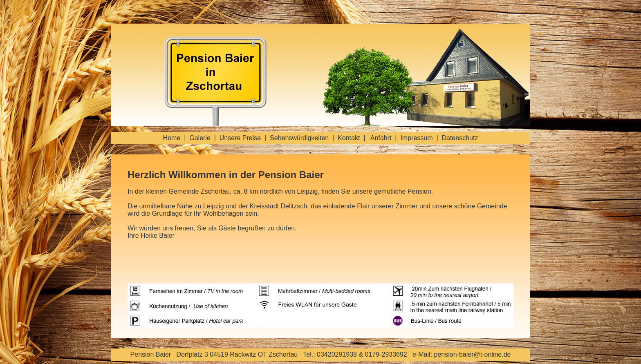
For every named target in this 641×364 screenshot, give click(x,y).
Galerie (200, 138)
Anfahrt (381, 138)
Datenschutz (460, 138)
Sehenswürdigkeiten (299, 138)
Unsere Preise (240, 138)
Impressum (416, 138)
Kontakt (349, 138)
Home (172, 138)
